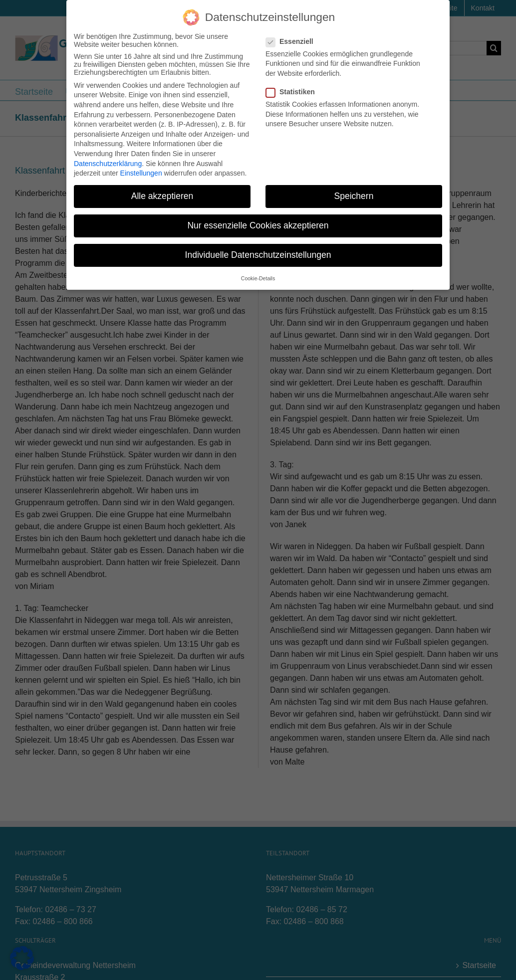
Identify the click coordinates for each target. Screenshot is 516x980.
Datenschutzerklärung (108, 163)
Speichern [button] (354, 196)
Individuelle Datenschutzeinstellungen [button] (258, 255)
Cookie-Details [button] (258, 278)
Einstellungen (141, 173)
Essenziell (294, 41)
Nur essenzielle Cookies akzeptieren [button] (258, 225)
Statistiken (294, 91)
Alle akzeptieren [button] (162, 196)
